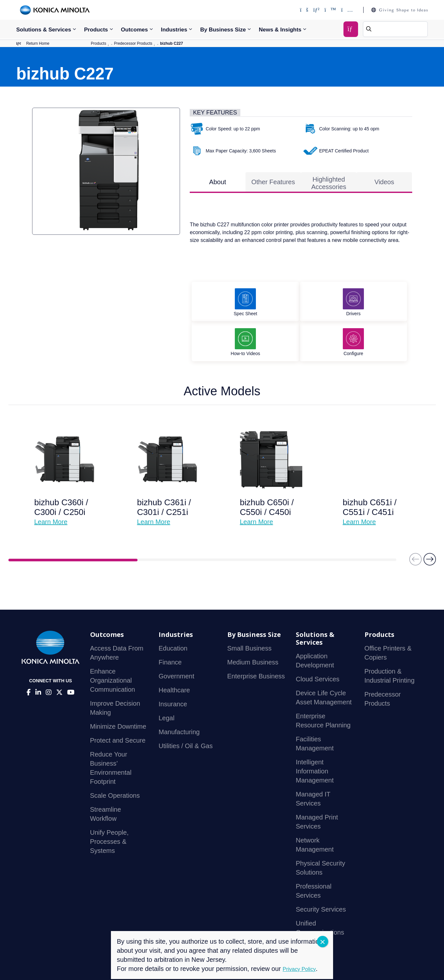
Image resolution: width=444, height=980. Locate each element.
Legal (167, 684)
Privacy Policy (70, 967)
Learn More (51, 488)
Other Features (273, 185)
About (218, 185)
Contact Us (31, 967)
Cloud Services (318, 645)
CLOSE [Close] (323, 942)
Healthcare (174, 656)
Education (173, 614)
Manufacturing (179, 698)
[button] (430, 528)
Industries (174, 30)
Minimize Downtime (118, 692)
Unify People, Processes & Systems (109, 807)
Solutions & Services (44, 30)
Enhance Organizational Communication (113, 646)
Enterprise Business (256, 642)
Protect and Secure (118, 706)
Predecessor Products (133, 45)
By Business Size (223, 30)
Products (96, 30)
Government (176, 642)
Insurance (173, 670)
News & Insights (280, 30)
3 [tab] (332, 526)
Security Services (321, 875)
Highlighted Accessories (329, 186)
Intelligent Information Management (315, 737)
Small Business (250, 614)
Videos (384, 185)
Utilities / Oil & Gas (186, 712)
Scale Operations (115, 761)
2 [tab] (202, 526)
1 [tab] (73, 526)
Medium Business (253, 628)
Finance (170, 628)
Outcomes (134, 30)
